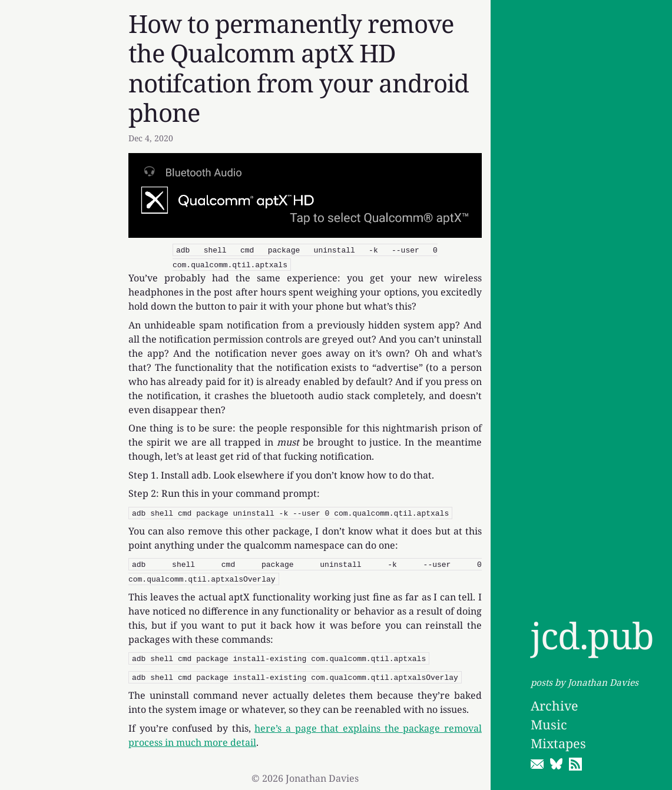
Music (549, 724)
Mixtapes (558, 743)
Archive (555, 706)
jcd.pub (592, 635)
